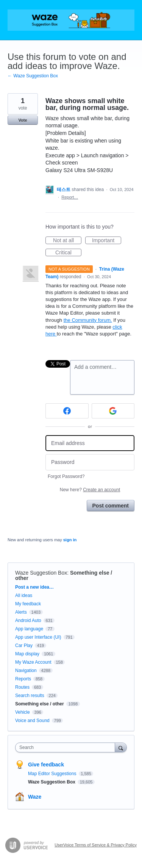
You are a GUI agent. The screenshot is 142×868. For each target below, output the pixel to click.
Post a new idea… (34, 587)
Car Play (24, 646)
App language (29, 629)
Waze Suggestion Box (41, 573)
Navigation (26, 671)
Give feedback (46, 765)
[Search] (121, 747)
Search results (30, 696)
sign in (70, 540)
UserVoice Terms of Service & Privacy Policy (96, 845)
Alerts (21, 612)
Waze (35, 797)
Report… (70, 197)
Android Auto (28, 620)
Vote (23, 120)
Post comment (111, 506)
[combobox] (67, 747)
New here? (90, 490)
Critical (68, 253)
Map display (27, 654)
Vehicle (23, 712)
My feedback (28, 604)
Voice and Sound (32, 721)
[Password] (90, 462)
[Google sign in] (113, 411)
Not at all (67, 241)
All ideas (24, 595)
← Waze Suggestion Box (33, 76)
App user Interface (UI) (38, 637)
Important (107, 241)
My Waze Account (33, 662)
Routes (22, 687)
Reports (23, 679)
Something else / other (40, 704)
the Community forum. (88, 320)
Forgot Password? (66, 476)
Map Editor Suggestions (53, 774)
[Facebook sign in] (67, 411)
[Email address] (90, 443)
